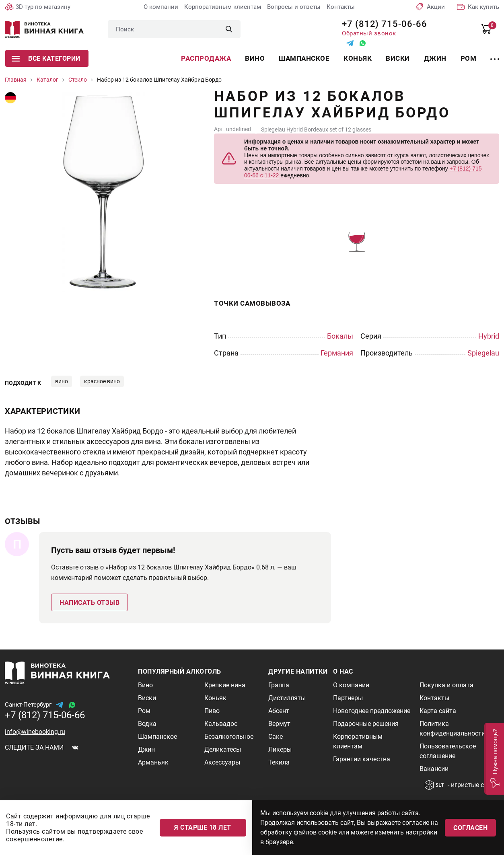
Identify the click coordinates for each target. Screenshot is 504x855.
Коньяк (358, 58)
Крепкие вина (225, 685)
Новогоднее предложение (372, 711)
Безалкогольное (229, 737)
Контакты (341, 7)
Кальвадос (221, 724)
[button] (494, 759)
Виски (398, 58)
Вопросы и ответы (294, 7)
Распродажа (206, 58)
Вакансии (434, 769)
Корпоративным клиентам (223, 7)
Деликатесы (223, 749)
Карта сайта (438, 711)
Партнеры (348, 698)
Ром (469, 58)
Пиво (212, 711)
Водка (147, 724)
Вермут (279, 724)
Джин (435, 58)
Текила (279, 762)
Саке (276, 737)
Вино (255, 58)
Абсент (279, 711)
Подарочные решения (366, 724)
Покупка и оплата (446, 685)
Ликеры (280, 749)
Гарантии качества (362, 759)
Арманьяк (153, 762)
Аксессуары (222, 762)
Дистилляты (287, 698)
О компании (161, 7)
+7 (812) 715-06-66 (382, 24)
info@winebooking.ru (35, 732)
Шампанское (304, 58)
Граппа (279, 685)
